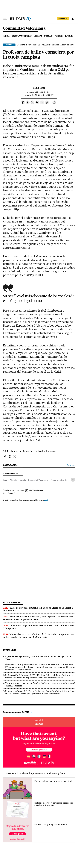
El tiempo (69, 36)
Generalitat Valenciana (22, 36)
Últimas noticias (12, 602)
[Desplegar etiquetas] (73, 480)
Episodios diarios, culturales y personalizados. (54, 781)
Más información (10, 493)
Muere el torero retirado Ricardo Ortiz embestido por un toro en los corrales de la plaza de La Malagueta (39, 636)
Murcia (23, 480)
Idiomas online (39, 722)
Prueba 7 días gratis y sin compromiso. (51, 824)
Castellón (49, 36)
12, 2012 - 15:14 (43, 92)
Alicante (38, 36)
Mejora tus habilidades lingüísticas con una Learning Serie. (36, 773)
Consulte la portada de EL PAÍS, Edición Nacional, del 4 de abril (45, 45)
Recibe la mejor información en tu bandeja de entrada (31, 451)
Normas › (71, 465)
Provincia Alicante (59, 480)
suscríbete (63, 19)
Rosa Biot (39, 88)
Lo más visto (10, 650)
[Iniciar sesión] (73, 19)
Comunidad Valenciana (24, 28)
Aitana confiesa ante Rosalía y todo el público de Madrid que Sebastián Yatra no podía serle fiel (38, 618)
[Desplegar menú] (5, 19)
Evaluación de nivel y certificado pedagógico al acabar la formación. (54, 804)
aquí (46, 500)
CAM (5, 480)
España (6, 36)
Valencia (59, 36)
